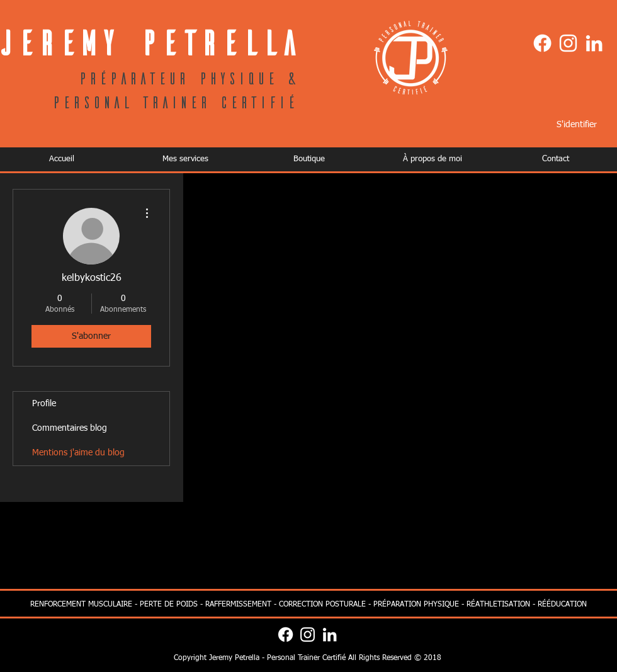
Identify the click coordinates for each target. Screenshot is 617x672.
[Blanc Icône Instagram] (568, 43)
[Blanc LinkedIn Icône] (594, 43)
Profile (44, 404)
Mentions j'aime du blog (78, 453)
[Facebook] (542, 43)
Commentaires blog (70, 428)
